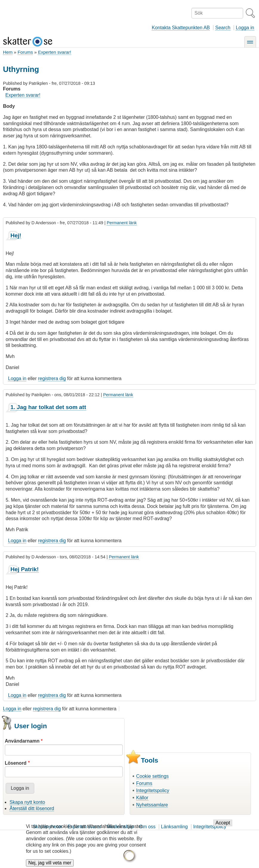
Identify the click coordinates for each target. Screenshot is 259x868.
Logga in (245, 28)
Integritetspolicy (153, 791)
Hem (8, 52)
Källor (142, 798)
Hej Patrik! (25, 569)
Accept (223, 828)
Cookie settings (152, 776)
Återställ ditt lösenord (32, 808)
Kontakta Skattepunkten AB (181, 28)
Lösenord (16, 763)
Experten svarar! (54, 52)
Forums (25, 52)
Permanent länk (122, 223)
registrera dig (52, 378)
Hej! (16, 235)
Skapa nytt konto (27, 802)
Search (223, 28)
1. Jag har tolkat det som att (48, 407)
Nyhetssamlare (152, 805)
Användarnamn (22, 741)
